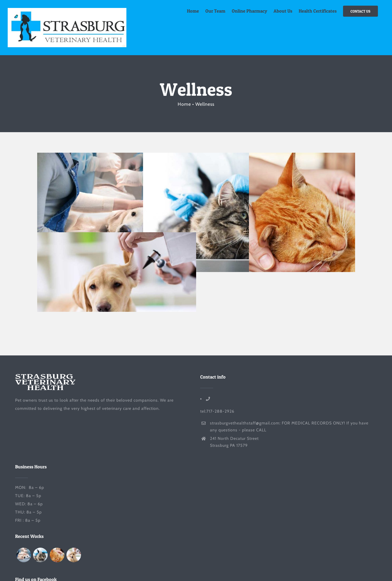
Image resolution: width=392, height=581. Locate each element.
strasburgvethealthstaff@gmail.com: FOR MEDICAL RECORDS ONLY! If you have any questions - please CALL (289, 427)
